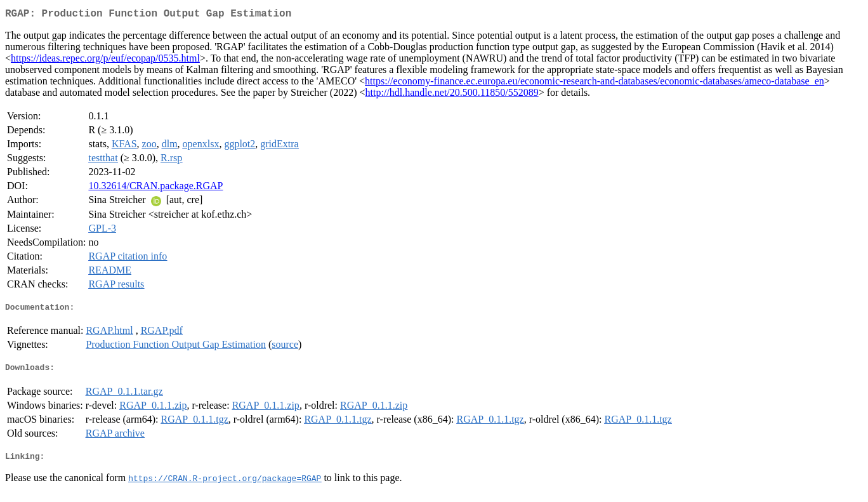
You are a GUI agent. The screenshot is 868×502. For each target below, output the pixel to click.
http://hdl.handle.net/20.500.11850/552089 (451, 95)
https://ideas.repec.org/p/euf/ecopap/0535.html (105, 61)
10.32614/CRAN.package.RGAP (155, 188)
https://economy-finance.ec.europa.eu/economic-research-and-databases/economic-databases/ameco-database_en (595, 83)
